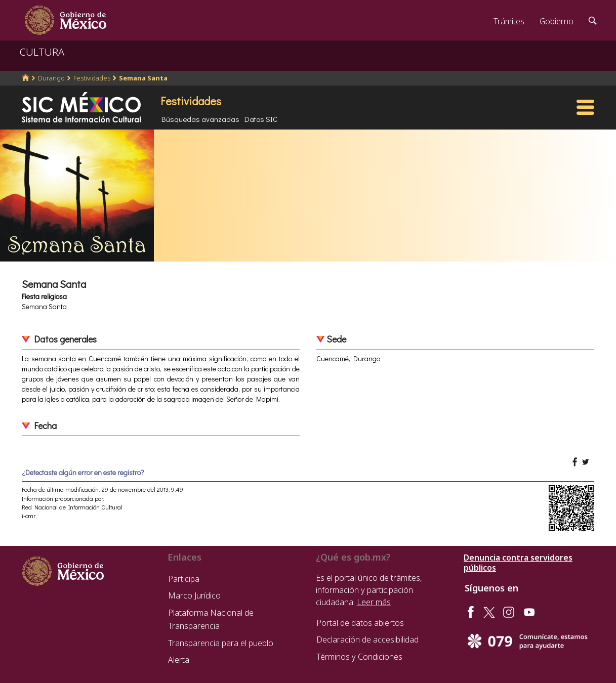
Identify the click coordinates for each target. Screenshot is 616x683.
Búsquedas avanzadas (200, 119)
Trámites (509, 21)
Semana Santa (143, 78)
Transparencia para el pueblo (221, 643)
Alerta (179, 660)
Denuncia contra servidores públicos (518, 563)
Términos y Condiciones (359, 657)
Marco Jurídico (194, 595)
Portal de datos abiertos (360, 623)
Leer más (374, 602)
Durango (51, 78)
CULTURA (42, 52)
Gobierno (557, 21)
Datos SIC (261, 119)
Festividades (92, 78)
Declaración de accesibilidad (367, 639)
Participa (184, 579)
